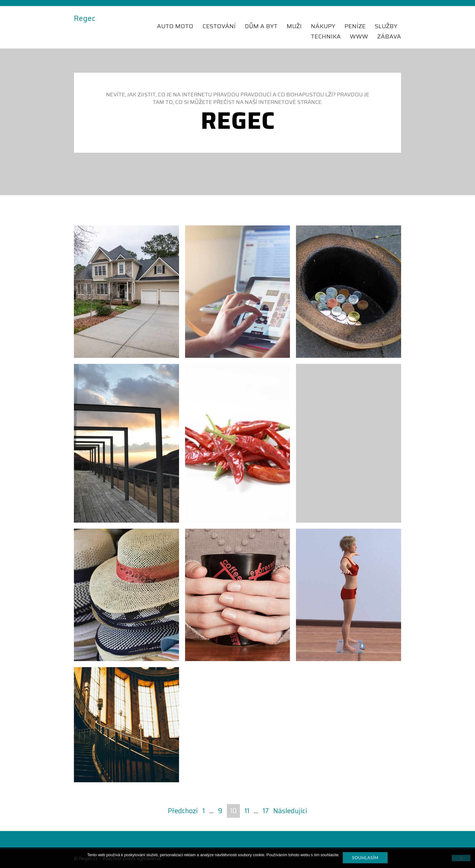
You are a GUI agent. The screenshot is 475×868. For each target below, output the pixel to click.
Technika (326, 36)
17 (266, 811)
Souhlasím (365, 858)
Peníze (355, 26)
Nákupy (323, 26)
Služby (386, 26)
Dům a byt (261, 26)
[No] (461, 858)
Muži (294, 26)
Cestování (219, 26)
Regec (85, 19)
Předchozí (183, 811)
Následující (290, 811)
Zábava (389, 36)
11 (247, 811)
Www (359, 36)
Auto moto (175, 26)
